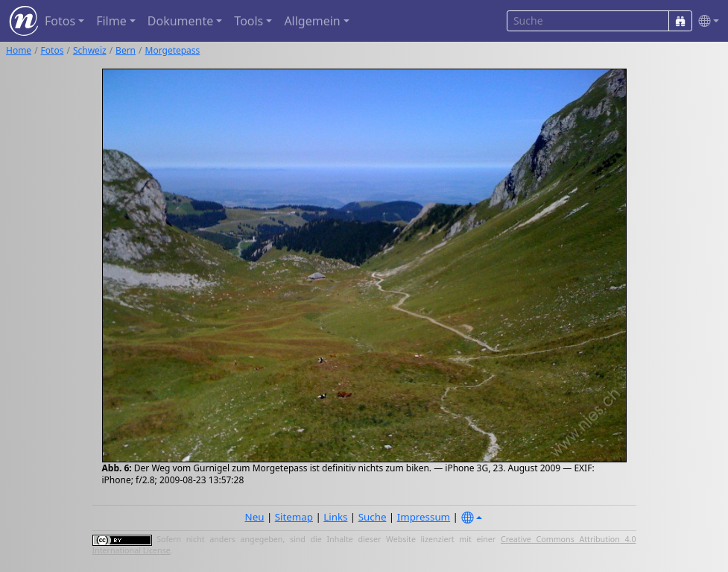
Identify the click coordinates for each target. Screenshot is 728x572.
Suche (373, 517)
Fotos (53, 50)
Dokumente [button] (180, 21)
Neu (255, 517)
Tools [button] (249, 21)
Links (335, 517)
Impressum (424, 517)
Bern (126, 50)
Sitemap (294, 517)
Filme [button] (111, 21)
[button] (706, 21)
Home (19, 50)
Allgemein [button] (312, 21)
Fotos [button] (60, 21)
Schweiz (90, 50)
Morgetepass (173, 50)
